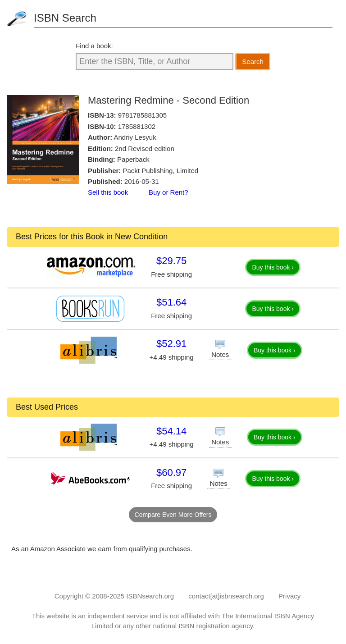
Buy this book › (273, 267)
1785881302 (137, 126)
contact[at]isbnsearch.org (226, 596)
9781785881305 (142, 115)
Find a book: (94, 46)
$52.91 (171, 344)
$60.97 (171, 473)
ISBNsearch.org (150, 596)
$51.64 (171, 302)
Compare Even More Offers (173, 515)
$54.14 (171, 431)
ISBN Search (65, 18)
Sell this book (108, 192)
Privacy (289, 596)
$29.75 (171, 261)
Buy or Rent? (168, 192)
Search (253, 62)
